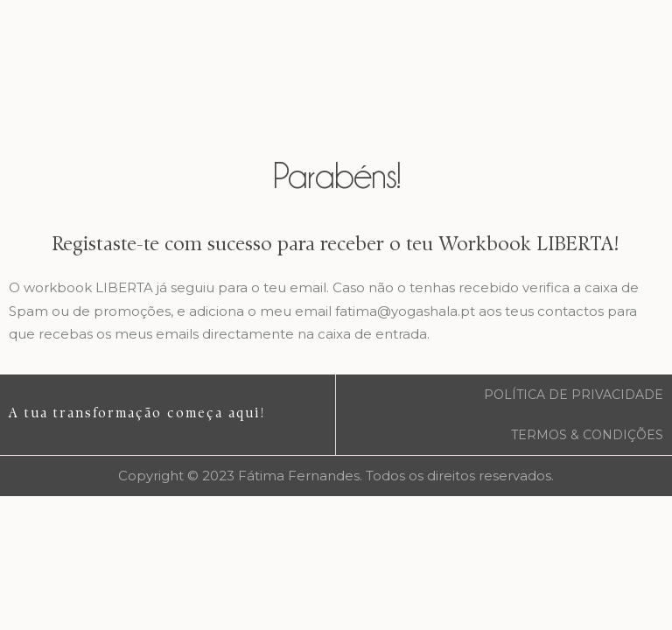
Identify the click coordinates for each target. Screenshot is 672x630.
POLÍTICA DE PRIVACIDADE (574, 395)
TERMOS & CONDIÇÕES (587, 435)
